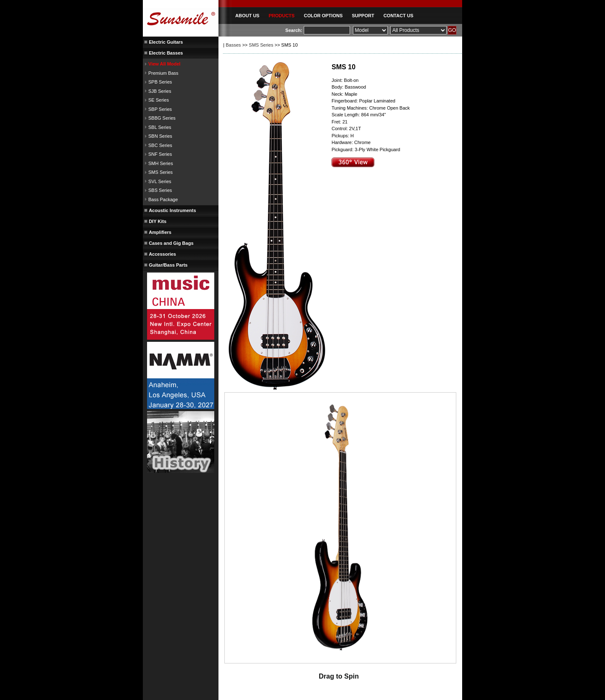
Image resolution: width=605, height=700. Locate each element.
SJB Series (160, 91)
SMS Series (160, 172)
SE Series (159, 100)
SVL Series (160, 181)
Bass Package (163, 199)
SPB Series (160, 82)
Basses (233, 45)
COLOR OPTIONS (323, 16)
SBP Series (160, 109)
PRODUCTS (281, 16)
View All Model (164, 64)
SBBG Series (162, 118)
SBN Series (160, 136)
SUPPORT (363, 16)
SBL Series (160, 127)
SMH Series (161, 163)
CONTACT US (399, 16)
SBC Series (160, 145)
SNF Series (160, 154)
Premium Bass (163, 73)
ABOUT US (247, 16)
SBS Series (160, 190)
